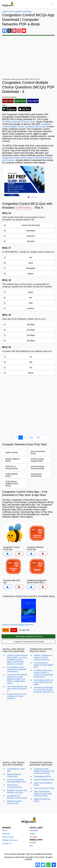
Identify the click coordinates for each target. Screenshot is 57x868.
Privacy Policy (8, 837)
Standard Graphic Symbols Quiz (14, 802)
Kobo (14, 630)
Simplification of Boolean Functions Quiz (17, 797)
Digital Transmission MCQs (42, 800)
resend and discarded (31, 225)
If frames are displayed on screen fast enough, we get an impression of (44, 690)
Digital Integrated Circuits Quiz (14, 775)
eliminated (31, 231)
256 (31, 362)
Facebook (34, 830)
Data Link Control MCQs (44, 788)
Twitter (32, 834)
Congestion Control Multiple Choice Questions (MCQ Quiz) (27, 125)
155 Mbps (31, 341)
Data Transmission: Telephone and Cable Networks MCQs (43, 794)
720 (31, 368)
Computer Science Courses (17, 12)
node (31, 303)
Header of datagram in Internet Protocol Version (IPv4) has (43, 657)
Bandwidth (31, 268)
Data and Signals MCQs (44, 780)
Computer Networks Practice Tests (19, 122)
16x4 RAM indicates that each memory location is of (17, 689)
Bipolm (31, 274)
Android (33, 843)
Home (5, 830)
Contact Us (7, 843)
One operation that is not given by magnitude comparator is (17, 669)
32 (31, 357)
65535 (31, 373)
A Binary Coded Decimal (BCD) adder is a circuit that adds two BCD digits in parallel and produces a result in (17, 660)
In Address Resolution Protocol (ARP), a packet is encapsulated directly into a (43, 674)
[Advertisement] (28, 405)
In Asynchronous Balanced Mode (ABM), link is (44, 665)
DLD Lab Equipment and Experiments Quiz (16, 781)
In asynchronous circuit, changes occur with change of (17, 696)
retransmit (31, 236)
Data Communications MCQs (43, 784)
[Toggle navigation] (52, 4)
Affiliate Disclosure (10, 840)
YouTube (33, 837)
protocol (31, 308)
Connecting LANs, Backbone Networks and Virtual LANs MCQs (44, 771)
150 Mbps (31, 335)
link (31, 298)
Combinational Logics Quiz (16, 770)
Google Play (25, 630)
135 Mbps (31, 324)
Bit (31, 257)
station (31, 292)
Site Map (6, 834)
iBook (6, 630)
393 (38, 437)
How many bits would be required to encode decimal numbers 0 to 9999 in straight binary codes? (17, 679)
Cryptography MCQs (43, 776)
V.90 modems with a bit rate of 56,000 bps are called (44, 682)
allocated (31, 241)
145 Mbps (31, 330)
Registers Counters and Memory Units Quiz (17, 791)
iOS (31, 846)
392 (31, 437)
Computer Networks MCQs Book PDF (17, 625)
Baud (31, 263)
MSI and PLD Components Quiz (14, 786)
